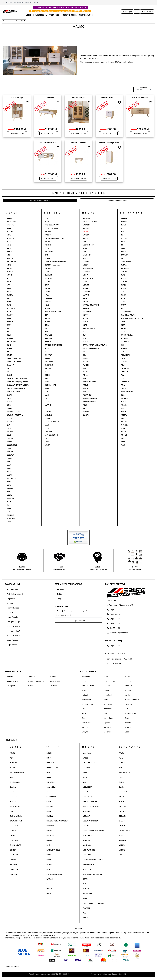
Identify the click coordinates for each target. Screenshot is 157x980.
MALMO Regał (17, 97)
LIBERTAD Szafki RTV (52, 422)
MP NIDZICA (87, 855)
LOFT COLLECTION (51, 435)
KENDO (47, 375)
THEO (123, 358)
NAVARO (86, 308)
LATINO (47, 402)
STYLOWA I (125, 338)
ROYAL (123, 258)
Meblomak (86, 811)
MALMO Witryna (79, 97)
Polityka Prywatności (15, 594)
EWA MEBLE (14, 874)
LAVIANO (48, 405)
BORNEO (10, 322)
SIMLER (122, 782)
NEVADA (86, 322)
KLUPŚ (49, 860)
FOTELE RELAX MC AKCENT (54, 238)
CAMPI (9, 372)
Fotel (84, 681)
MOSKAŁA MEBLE (89, 850)
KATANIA (48, 368)
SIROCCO (124, 308)
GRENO (47, 292)
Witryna (85, 732)
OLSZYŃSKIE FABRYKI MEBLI (93, 874)
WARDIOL (124, 422)
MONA (85, 282)
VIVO (121, 835)
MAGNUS (86, 228)
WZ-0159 (124, 432)
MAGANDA (87, 218)
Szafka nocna (87, 723)
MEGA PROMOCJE (86, 15)
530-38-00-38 (113, 628)
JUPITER (48, 342)
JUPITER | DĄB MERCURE (53, 345)
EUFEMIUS (10, 515)
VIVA (122, 418)
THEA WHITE (125, 355)
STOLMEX (122, 816)
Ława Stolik (108, 695)
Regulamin (28, 2)
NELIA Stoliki (87, 312)
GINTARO (48, 268)
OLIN (85, 335)
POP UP (85, 388)
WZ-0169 (124, 435)
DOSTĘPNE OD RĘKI (69, 15)
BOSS (9, 325)
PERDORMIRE (87, 894)
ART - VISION (11, 262)
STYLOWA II (125, 342)
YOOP (123, 442)
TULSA (123, 385)
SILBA (123, 298)
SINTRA (123, 305)
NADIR (85, 298)
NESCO (85, 315)
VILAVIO (124, 412)
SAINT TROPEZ (126, 262)
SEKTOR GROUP (125, 773)
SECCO (123, 278)
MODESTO (86, 272)
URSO (123, 395)
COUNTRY (10, 455)
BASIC (9, 305)
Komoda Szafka (88, 686)
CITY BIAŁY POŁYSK (14, 412)
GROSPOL (50, 806)
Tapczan (107, 723)
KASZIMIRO (49, 362)
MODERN (86, 265)
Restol (121, 758)
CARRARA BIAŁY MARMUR (16, 388)
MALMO (86, 232)
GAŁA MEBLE (51, 787)
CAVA (9, 398)
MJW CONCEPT (88, 835)
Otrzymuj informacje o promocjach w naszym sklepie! (74, 611)
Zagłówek (107, 732)
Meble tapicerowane (36, 681)
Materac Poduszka (132, 700)
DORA (9, 492)
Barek (106, 677)
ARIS (8, 255)
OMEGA (85, 342)
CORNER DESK (12, 445)
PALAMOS (86, 362)
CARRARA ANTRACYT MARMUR (18, 385)
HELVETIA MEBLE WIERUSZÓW (57, 821)
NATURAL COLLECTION (91, 305)
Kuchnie (53, 677)
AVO (8, 285)
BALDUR (10, 292)
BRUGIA (9, 348)
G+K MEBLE (51, 782)
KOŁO (48, 869)
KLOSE (49, 855)
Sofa (105, 713)
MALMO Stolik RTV (48, 143)
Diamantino (11, 499)
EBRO (9, 505)
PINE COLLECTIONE (90, 382)
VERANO (124, 405)
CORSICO (10, 448)
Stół (84, 718)
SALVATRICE (125, 268)
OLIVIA (85, 338)
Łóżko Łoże (86, 700)
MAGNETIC (87, 225)
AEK (11, 758)
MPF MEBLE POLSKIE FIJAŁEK (93, 860)
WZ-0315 (124, 438)
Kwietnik (85, 695)
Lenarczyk (50, 884)
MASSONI (86, 758)
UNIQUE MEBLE (124, 831)
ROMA (123, 248)
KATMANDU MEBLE (53, 850)
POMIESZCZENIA (40, 15)
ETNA (9, 512)
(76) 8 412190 (114, 624)
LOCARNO (48, 432)
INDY (46, 315)
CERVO (9, 402)
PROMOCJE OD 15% (43, 7)
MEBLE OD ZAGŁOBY (90, 802)
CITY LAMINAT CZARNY (15, 415)
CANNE (9, 375)
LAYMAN (50, 879)
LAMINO (48, 395)
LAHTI (47, 392)
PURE (85, 405)
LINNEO (49, 889)
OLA (84, 332)
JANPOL (49, 840)
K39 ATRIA (48, 355)
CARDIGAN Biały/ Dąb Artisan (17, 378)
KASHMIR (48, 358)
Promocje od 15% (14, 626)
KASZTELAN (49, 365)
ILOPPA (47, 308)
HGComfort (50, 826)
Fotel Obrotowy (109, 681)
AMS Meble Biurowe (17, 773)
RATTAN (124, 225)
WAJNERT (123, 840)
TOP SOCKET (125, 372)
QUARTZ (86, 415)
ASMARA (10, 272)
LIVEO (49, 894)
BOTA (9, 328)
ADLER (12, 753)
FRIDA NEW (49, 252)
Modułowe (108, 704)
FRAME (47, 242)
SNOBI (123, 322)
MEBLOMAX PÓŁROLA (90, 821)
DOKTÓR (13, 850)
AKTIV (9, 235)
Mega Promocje (13, 640)
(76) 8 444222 (114, 610)
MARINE (86, 238)
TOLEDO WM (125, 368)
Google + (60, 599)
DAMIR (9, 472)
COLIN (9, 428)
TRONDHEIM (125, 382)
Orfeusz (85, 358)
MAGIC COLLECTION (90, 222)
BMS (12, 811)
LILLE (47, 425)
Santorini (124, 348)
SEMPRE (124, 288)
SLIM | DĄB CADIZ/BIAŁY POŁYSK (132, 318)
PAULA (85, 368)
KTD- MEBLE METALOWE (55, 874)
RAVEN (121, 753)
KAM (48, 845)
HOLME (49, 831)
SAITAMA (124, 265)
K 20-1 (47, 352)
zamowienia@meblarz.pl (118, 633)
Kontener (129, 686)
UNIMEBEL (123, 826)
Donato (9, 502)
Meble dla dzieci (13, 681)
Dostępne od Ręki (14, 622)
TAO (122, 352)
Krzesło (106, 690)
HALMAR (50, 816)
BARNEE (10, 302)
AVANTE (10, 282)
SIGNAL (122, 777)
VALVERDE (124, 398)
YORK (123, 445)
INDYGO (47, 318)
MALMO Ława (48, 97)
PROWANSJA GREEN (90, 398)
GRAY (47, 285)
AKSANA (10, 232)
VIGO (123, 408)
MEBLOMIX (87, 826)
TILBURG (124, 362)
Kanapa (128, 681)
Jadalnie (32, 677)
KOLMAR (50, 865)
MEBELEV (86, 773)
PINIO (85, 898)
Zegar (127, 732)
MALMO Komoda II (140, 97)
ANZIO (9, 248)
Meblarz (86, 782)
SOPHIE (123, 328)
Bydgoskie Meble (16, 816)
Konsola (107, 686)
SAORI (123, 275)
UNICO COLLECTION (128, 392)
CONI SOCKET (12, 438)
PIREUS (85, 385)
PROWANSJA (87, 395)
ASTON (9, 275)
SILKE (123, 302)
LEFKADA (48, 412)
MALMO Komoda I (109, 97)
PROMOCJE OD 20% (61, 7)
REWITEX (122, 763)
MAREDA (86, 235)
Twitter (60, 594)
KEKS (47, 372)
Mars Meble (87, 753)
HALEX (49, 811)
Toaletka (128, 723)
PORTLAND (87, 392)
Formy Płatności (13, 608)
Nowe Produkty (13, 617)
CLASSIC (10, 418)
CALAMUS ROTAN (16, 821)
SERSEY (123, 295)
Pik (84, 408)
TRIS (122, 378)
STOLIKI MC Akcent (127, 335)
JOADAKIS (48, 335)
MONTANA (87, 292)
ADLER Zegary (12, 222)
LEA (46, 408)
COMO (9, 435)
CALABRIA (10, 365)
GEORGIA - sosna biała (52, 265)
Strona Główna (18, 2)
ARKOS (13, 777)
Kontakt (36, 2)
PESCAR (86, 375)
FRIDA (47, 248)
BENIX (12, 792)
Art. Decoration (15, 782)
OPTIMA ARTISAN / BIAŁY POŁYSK (95, 345)
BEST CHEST (11, 308)
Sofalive (122, 787)
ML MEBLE (87, 840)
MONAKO (86, 288)
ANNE (9, 245)
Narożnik (128, 704)
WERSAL (122, 845)
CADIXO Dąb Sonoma (14, 362)
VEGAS (123, 402)
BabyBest (13, 787)
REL (122, 228)
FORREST (48, 235)
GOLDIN (47, 282)
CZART (12, 835)
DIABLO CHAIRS (16, 845)
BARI (8, 298)
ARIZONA (10, 258)
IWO (46, 332)
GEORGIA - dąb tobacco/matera (55, 262)
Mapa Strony (12, 645)
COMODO (13, 831)
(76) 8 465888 (114, 619)
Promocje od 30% (14, 636)
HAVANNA (48, 298)
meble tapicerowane (13, 966)
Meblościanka (87, 704)
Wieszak (128, 727)
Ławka (128, 695)
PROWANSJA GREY (89, 402)
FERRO (47, 222)
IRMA (47, 325)
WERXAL (122, 850)
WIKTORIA (124, 425)
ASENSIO (10, 268)
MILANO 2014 (88, 255)
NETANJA (86, 318)
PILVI (85, 378)
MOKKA (85, 275)
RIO (122, 245)
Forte (48, 773)
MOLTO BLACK (88, 278)
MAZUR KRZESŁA (89, 763)
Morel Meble (87, 845)
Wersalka (107, 727)
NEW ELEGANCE (88, 865)
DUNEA (9, 495)
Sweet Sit (122, 821)
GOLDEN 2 (48, 278)
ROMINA (124, 252)
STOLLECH (123, 806)
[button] (9, 60)
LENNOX (48, 418)
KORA (47, 382)
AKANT (9, 228)
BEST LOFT (14, 797)
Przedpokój (108, 709)
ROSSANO (124, 255)
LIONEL (47, 428)
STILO (123, 332)
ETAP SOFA (14, 869)
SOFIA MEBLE (124, 792)
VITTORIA (124, 415)
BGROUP (13, 802)
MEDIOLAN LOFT (89, 245)
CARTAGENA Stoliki (13, 392)
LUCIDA (47, 445)
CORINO (10, 442)
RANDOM (124, 218)
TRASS (123, 375)
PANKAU (86, 889)
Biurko (128, 677)
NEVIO (85, 325)
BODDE (9, 318)
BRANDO (10, 338)
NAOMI (85, 302)
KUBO (47, 388)
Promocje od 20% (14, 631)
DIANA (9, 482)
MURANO (86, 295)
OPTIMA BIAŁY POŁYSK (91, 348)
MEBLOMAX (87, 816)
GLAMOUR (48, 272)
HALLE (47, 295)
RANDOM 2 (125, 222)
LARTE (47, 398)
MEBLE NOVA (87, 797)
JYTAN (47, 348)
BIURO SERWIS (15, 806)
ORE (84, 352)
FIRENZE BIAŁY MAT (52, 225)
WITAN (123, 428)
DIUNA (9, 485)
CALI (8, 368)
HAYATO (48, 302)
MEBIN (85, 777)
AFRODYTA (11, 225)
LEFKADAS (48, 415)
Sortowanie (143, 87)
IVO (46, 328)
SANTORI (124, 272)
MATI (85, 242)
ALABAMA (10, 238)
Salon (31, 686)
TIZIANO (124, 365)
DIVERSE (10, 488)
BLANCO (10, 315)
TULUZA (124, 388)
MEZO (85, 252)
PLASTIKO (86, 908)
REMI (123, 232)
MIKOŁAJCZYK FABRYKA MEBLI (94, 831)
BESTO (9, 312)
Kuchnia (128, 690)
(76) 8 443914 (114, 614)
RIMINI (123, 242)
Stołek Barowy (109, 718)
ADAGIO (10, 218)
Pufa (127, 709)
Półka (84, 709)
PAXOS (85, 372)
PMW (85, 913)
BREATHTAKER (12, 342)
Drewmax (13, 860)
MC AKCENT (87, 768)
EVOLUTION (11, 519)
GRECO (47, 288)
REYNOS (124, 238)
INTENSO (48, 322)
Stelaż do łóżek (131, 713)
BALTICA (10, 295)
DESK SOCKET (12, 478)
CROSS (9, 458)
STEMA (122, 797)
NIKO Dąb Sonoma (89, 328)
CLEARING (10, 422)
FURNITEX (50, 777)
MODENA (86, 262)
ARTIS (9, 265)
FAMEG (49, 758)
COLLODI (10, 432)
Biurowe (10, 677)
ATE (8, 278)
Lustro (106, 700)
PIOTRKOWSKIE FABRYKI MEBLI (94, 903)
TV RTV (85, 727)
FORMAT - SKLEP (52, 768)
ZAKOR (121, 855)
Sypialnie (53, 686)
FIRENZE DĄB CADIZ (52, 228)
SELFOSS (124, 282)
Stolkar (121, 802)
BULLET (9, 355)
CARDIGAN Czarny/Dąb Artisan (17, 382)
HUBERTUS (50, 835)
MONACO (86, 285)
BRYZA (9, 352)
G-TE (46, 255)
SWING (123, 345)
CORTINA (10, 452)
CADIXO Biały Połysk (14, 358)
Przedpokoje (12, 686)
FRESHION (48, 245)
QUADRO (86, 412)
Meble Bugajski (88, 792)
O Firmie (10, 613)
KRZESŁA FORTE (50, 385)
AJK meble (14, 763)
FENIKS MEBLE (52, 763)
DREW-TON (14, 855)
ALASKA (10, 242)
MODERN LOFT (88, 268)
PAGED (85, 884)
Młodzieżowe (55, 681)
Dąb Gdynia (14, 840)
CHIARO (10, 408)
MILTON (86, 258)
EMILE (9, 509)
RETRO (123, 235)
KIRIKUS (48, 378)
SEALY (121, 768)
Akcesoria (86, 677)
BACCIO (9, 288)
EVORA (9, 522)
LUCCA (47, 438)
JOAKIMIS (48, 338)
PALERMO (86, 365)
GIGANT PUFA (51, 797)
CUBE (9, 462)
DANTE (9, 475)
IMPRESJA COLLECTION (53, 312)
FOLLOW (48, 232)
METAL (85, 248)
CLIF (8, 425)
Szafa (127, 718)
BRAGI (9, 335)
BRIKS (9, 345)
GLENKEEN (49, 275)
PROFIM (86, 918)
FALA (47, 218)
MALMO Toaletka (78, 143)
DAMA (9, 465)
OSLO (85, 355)
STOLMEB (122, 811)
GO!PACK (50, 802)
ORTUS (85, 879)
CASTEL (10, 395)
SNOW (123, 325)
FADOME (49, 753)
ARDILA (9, 252)
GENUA (47, 258)
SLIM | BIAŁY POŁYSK (128, 315)
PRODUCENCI (54, 15)
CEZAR (9, 405)
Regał (84, 713)
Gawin (49, 792)
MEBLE (29, 15)
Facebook (61, 589)
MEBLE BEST (87, 787)
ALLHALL (13, 768)
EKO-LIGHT (14, 865)
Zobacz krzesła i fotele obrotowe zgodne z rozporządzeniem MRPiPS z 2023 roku (60, 11)
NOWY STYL (87, 869)
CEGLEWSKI (14, 826)
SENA (123, 292)
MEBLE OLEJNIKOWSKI (91, 806)
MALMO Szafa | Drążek (109, 143)
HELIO (47, 305)
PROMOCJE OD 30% (78, 7)
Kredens (85, 690)
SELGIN (123, 285)
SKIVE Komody (126, 312)
